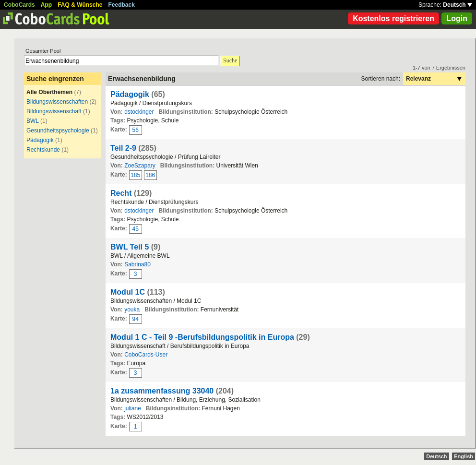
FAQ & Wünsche (80, 5)
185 (135, 175)
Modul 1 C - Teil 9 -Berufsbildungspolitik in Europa (202, 337)
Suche (230, 60)
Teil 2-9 (123, 148)
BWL (33, 121)
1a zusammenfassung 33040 (162, 391)
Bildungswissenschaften (57, 102)
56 (136, 130)
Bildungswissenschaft (54, 111)
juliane (133, 408)
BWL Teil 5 (130, 247)
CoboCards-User (146, 355)
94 (136, 319)
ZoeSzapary (140, 166)
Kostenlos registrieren (393, 18)
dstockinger (139, 112)
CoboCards (19, 5)
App (46, 5)
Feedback (122, 5)
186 (150, 175)
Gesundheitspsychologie (58, 131)
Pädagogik (40, 140)
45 (136, 229)
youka (132, 310)
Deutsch (458, 5)
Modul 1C (128, 292)
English (464, 456)
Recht (121, 193)
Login (457, 18)
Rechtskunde (43, 150)
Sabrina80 (137, 264)
